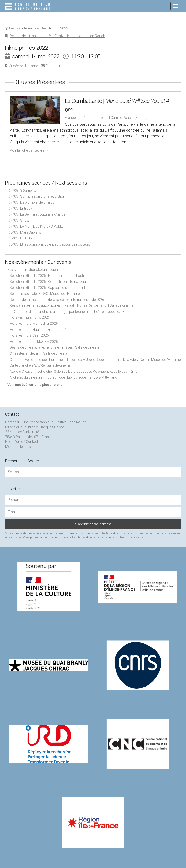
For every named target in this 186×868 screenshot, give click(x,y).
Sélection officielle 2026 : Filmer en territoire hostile (48, 276)
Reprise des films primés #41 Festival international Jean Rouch (57, 36)
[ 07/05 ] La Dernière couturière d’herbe (36, 214)
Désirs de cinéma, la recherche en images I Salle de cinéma (54, 347)
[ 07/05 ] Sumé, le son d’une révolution (36, 196)
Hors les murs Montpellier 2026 (34, 324)
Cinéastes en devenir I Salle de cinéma (38, 353)
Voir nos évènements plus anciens (35, 385)
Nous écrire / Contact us (24, 442)
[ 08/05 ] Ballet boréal (23, 238)
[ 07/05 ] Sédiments (22, 191)
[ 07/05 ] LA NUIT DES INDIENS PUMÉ (35, 226)
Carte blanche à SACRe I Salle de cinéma (40, 365)
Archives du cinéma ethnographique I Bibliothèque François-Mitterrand (63, 377)
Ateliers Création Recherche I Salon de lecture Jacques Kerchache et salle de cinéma (73, 372)
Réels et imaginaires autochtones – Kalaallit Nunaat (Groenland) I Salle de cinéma (72, 305)
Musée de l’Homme (23, 66)
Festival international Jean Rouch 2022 (39, 28)
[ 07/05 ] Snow (18, 220)
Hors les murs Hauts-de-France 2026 (38, 330)
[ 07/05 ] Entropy (20, 208)
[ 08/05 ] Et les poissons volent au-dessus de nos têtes (49, 244)
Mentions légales (18, 447)
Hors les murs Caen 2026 (29, 335)
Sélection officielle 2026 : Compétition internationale (49, 282)
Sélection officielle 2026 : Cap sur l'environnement (47, 288)
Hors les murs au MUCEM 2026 (34, 342)
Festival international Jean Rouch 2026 (37, 270)
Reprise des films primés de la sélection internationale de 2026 (57, 300)
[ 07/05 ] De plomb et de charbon (32, 202)
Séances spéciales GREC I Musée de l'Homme (45, 294)
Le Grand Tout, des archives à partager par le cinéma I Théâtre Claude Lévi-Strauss (72, 312)
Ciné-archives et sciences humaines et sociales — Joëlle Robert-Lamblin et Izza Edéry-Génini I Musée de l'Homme (95, 360)
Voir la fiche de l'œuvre (29, 150)
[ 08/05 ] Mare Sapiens (24, 232)
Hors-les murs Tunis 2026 (30, 317)
